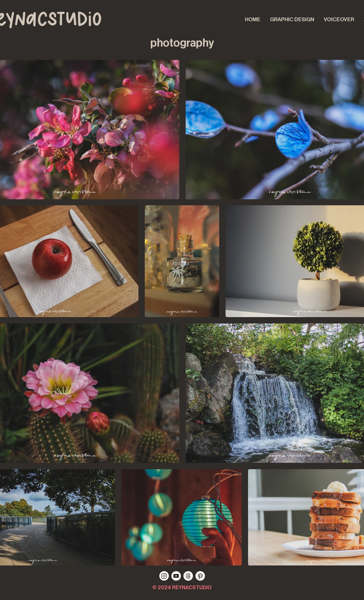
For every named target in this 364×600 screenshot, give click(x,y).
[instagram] (164, 576)
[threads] (188, 576)
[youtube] (176, 576)
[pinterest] (200, 576)
